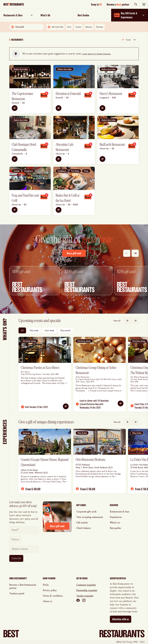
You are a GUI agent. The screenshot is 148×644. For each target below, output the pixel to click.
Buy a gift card (74, 253)
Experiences (116, 517)
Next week (49, 331)
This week (34, 331)
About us (47, 601)
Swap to (96, 4)
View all (117, 321)
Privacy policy (50, 590)
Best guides (115, 528)
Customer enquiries (86, 585)
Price (69, 27)
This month (65, 331)
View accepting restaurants (90, 517)
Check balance (84, 528)
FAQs (46, 585)
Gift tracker (82, 523)
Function (100, 27)
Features (89, 27)
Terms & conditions (53, 596)
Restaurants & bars (120, 512)
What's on (115, 523)
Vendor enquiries (85, 596)
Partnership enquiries (87, 590)
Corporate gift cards (86, 512)
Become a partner (118, 4)
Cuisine (78, 27)
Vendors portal (17, 593)
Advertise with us (121, 619)
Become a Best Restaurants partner (23, 586)
